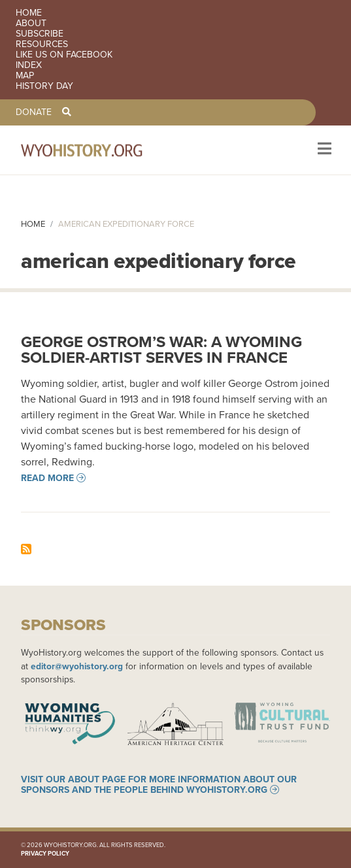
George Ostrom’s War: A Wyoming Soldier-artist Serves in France (161, 349)
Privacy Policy (45, 853)
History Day (44, 86)
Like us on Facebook (64, 55)
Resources (42, 44)
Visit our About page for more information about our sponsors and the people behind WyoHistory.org (159, 784)
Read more (47, 478)
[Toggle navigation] (323, 150)
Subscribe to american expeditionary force (26, 549)
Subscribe (40, 34)
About (31, 24)
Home (29, 13)
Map (25, 76)
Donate (34, 112)
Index (29, 65)
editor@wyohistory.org (77, 666)
